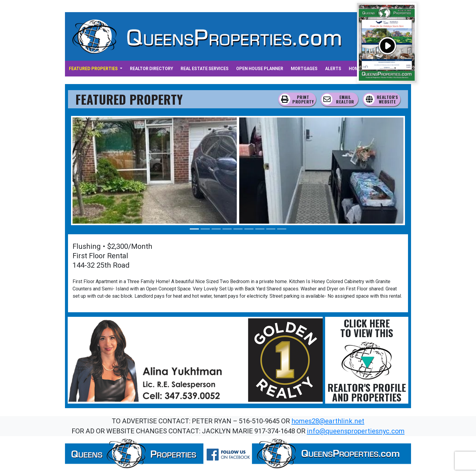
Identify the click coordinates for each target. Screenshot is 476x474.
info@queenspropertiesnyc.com (356, 431)
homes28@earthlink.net (328, 421)
